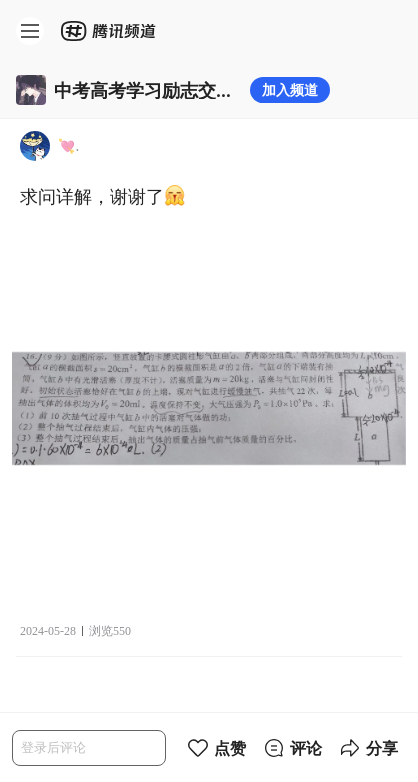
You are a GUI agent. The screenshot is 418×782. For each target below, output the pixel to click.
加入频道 (290, 89)
